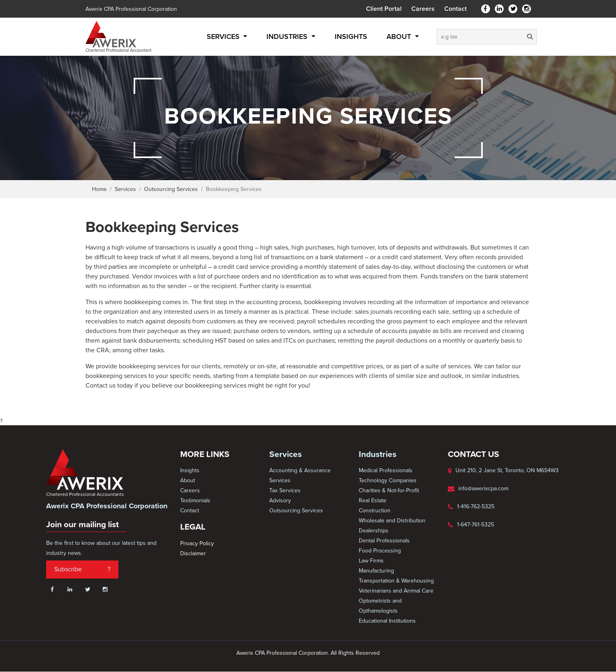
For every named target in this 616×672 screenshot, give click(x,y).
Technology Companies (388, 480)
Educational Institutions (387, 621)
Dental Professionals (384, 541)
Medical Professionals (386, 470)
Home (99, 189)
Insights (351, 37)
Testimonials (195, 500)
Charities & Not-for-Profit (389, 490)
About (400, 37)
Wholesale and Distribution (392, 521)
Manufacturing (376, 571)
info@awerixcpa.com (483, 488)
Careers (423, 9)
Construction (375, 511)
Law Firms (371, 561)
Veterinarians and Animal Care (396, 591)
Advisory (280, 500)
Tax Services (285, 490)
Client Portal (384, 9)
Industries (288, 37)
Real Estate (373, 500)
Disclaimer (193, 553)
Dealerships (374, 531)
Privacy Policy (197, 543)
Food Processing (380, 551)
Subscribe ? (82, 569)
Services (224, 37)
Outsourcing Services (171, 189)
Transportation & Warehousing (396, 581)
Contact (455, 9)
